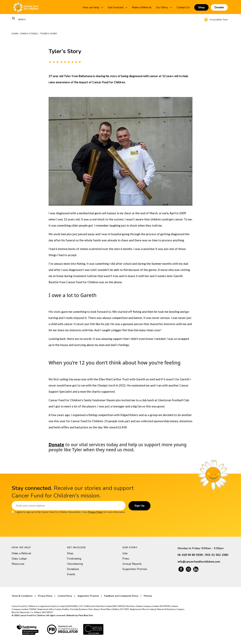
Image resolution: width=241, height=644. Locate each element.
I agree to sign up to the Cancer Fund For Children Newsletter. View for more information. (70, 512)
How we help (93, 7)
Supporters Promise (135, 569)
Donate (219, 7)
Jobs (125, 553)
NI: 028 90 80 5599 (190, 555)
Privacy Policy (95, 512)
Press (126, 559)
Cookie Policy (65, 596)
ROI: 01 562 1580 (217, 555)
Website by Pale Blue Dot (79, 615)
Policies (148, 596)
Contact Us (183, 7)
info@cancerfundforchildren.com (199, 562)
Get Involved (118, 7)
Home (15, 34)
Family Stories (29, 34)
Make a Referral (142, 7)
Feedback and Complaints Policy (121, 596)
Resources (18, 564)
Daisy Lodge (19, 559)
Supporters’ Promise (88, 596)
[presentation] (35, 520)
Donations (73, 569)
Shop (201, 7)
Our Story (164, 7)
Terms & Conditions (22, 596)
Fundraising (74, 559)
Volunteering (75, 564)
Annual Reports (132, 564)
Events (71, 574)
